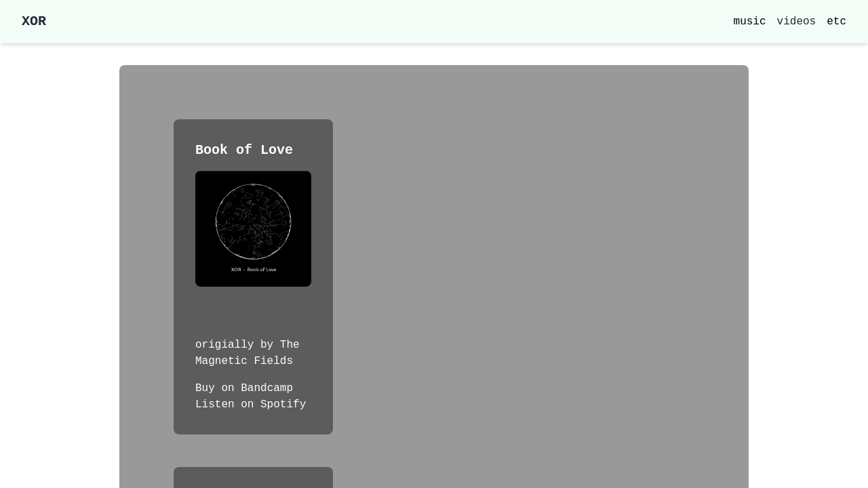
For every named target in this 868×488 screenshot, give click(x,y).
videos (797, 22)
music (750, 22)
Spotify (283, 405)
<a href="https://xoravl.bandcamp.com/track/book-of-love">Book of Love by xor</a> (253, 312)
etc (836, 22)
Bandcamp (267, 388)
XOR (34, 21)
